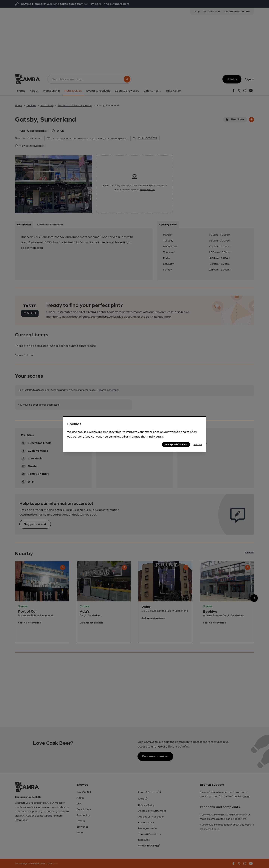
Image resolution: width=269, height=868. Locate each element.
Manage (198, 444)
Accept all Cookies (176, 444)
